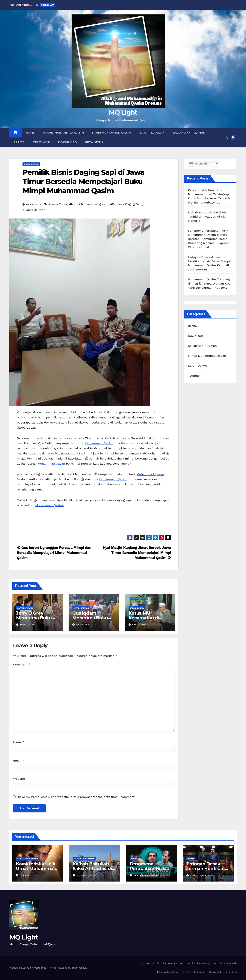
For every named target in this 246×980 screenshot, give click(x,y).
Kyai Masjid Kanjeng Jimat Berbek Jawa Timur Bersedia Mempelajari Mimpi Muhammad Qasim (137, 553)
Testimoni (41, 142)
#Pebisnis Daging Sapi (126, 204)
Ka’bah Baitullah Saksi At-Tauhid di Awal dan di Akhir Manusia (208, 217)
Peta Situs (94, 142)
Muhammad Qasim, (31, 417)
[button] (226, 137)
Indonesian (199, 164)
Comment (22, 664)
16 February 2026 (145, 875)
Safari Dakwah (152, 133)
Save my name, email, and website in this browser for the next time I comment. (77, 797)
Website (19, 779)
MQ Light (123, 112)
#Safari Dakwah (34, 210)
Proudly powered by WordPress (28, 968)
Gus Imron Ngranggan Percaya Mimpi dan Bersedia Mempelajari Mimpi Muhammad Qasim (54, 553)
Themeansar (79, 968)
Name (19, 742)
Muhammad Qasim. (50, 505)
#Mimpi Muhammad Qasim (89, 204)
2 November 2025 (202, 875)
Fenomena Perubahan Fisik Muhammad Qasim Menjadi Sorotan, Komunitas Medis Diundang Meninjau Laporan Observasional (209, 239)
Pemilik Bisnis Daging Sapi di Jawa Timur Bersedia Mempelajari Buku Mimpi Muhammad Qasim (83, 182)
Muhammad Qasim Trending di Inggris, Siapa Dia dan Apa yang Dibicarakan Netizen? (209, 283)
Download (68, 142)
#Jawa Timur (58, 204)
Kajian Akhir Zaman (189, 133)
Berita (19, 142)
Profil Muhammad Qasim (64, 133)
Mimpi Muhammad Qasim (112, 133)
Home (30, 133)
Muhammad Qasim (99, 443)
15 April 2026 (29, 875)
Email (19, 760)
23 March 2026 (86, 875)
